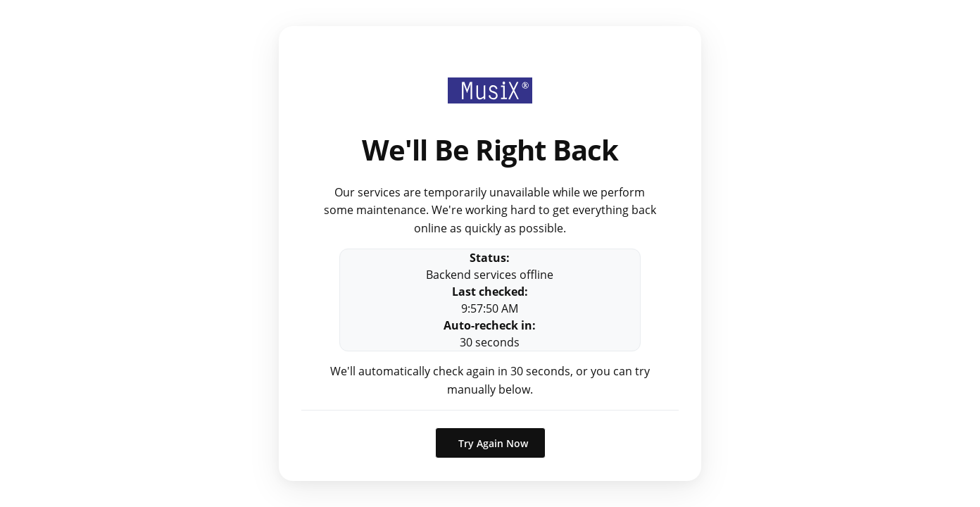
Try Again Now (493, 443)
